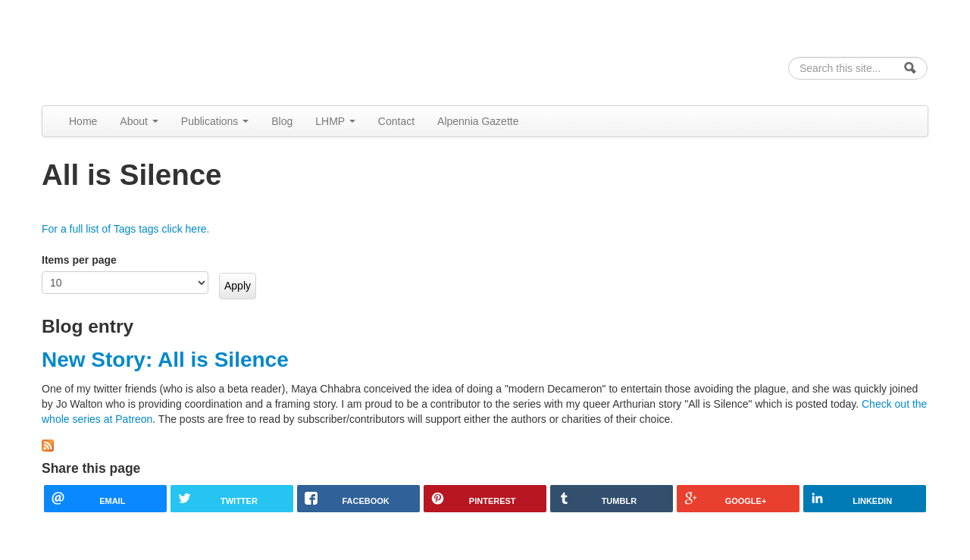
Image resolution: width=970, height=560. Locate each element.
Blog (282, 121)
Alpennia (120, 50)
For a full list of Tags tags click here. (126, 229)
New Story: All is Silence (165, 360)
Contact (396, 121)
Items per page (79, 260)
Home (83, 121)
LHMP (335, 121)
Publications (215, 121)
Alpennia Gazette (478, 121)
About (139, 121)
